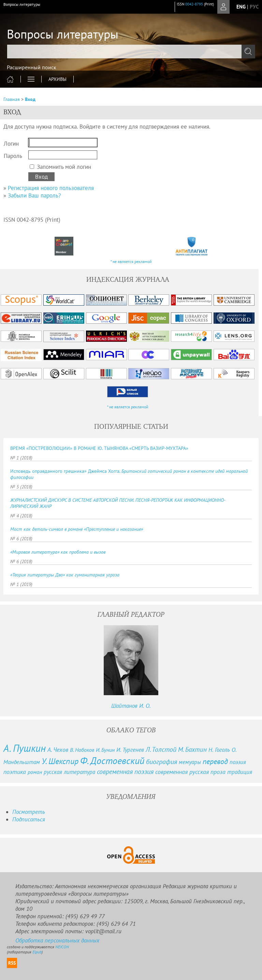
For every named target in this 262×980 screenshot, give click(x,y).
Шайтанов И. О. (131, 706)
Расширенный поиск (32, 67)
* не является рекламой (131, 261)
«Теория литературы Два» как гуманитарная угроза (65, 575)
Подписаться (29, 819)
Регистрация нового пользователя (51, 188)
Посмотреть (29, 812)
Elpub (37, 952)
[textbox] (131, 52)
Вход (30, 99)
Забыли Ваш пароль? (34, 195)
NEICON (62, 947)
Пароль (13, 156)
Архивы (57, 79)
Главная (12, 99)
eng (241, 7)
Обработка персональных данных (57, 940)
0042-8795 (194, 4)
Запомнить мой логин (64, 167)
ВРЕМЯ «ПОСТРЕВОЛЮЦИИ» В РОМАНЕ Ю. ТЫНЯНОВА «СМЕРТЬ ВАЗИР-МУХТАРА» (99, 448)
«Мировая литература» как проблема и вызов (58, 552)
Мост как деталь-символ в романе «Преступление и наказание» (77, 529)
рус (254, 7)
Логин (11, 144)
